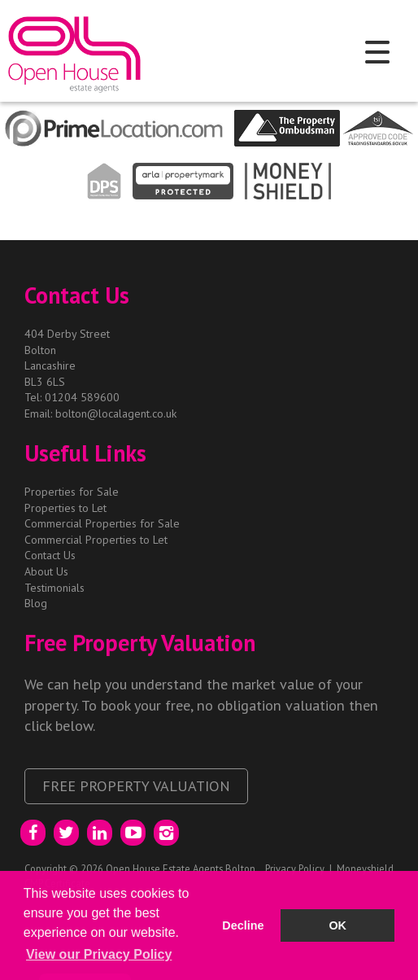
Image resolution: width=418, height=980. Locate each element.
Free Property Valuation (136, 785)
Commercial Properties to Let (96, 540)
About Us (46, 571)
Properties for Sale (72, 492)
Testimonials (54, 588)
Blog (36, 603)
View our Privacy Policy (99, 954)
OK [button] (337, 925)
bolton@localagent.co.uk (116, 413)
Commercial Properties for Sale (102, 523)
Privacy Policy (295, 868)
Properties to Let (65, 508)
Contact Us (50, 555)
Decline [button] (243, 925)
